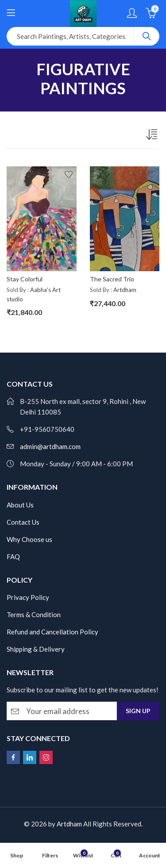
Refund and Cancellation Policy (52, 632)
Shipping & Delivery (36, 649)
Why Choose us (29, 539)
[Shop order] (153, 136)
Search (147, 36)
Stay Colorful (25, 279)
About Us (20, 505)
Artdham (125, 290)
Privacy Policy (28, 597)
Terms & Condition (34, 615)
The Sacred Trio (112, 279)
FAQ (13, 557)
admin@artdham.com (50, 446)
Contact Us (23, 522)
